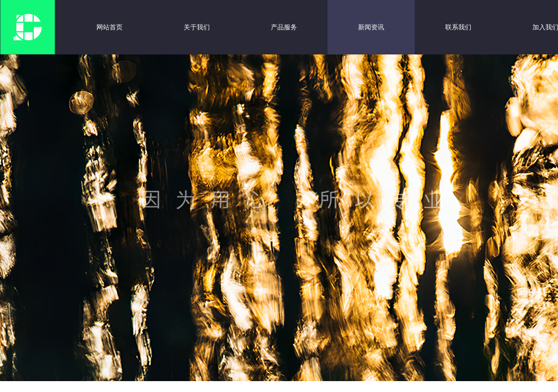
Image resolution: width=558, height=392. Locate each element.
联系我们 (458, 27)
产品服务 (284, 27)
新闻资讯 (371, 27)
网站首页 (110, 27)
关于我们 (197, 27)
